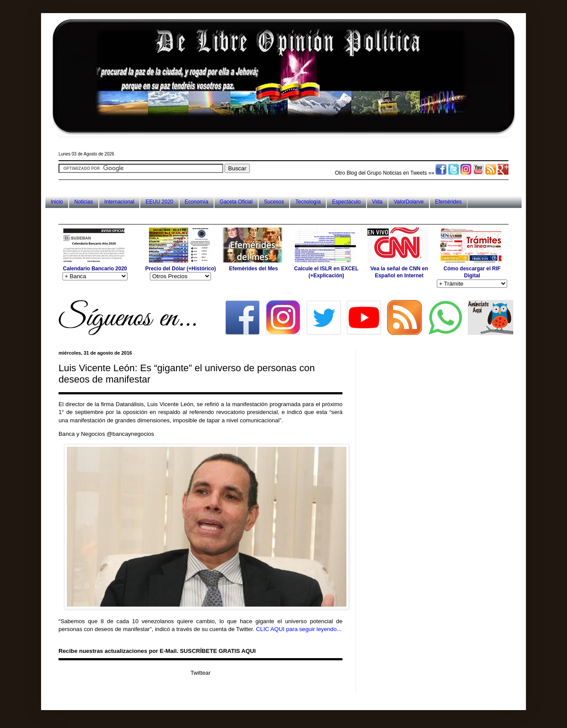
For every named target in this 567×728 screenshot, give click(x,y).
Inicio (57, 202)
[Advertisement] (218, 216)
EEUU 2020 (159, 202)
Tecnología (308, 202)
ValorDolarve (408, 202)
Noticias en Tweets (405, 173)
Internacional (119, 202)
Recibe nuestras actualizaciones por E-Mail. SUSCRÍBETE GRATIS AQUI (157, 651)
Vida (377, 202)
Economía (197, 202)
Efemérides (448, 202)
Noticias (84, 202)
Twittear (201, 673)
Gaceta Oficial (236, 202)
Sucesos (274, 202)
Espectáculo (346, 202)
